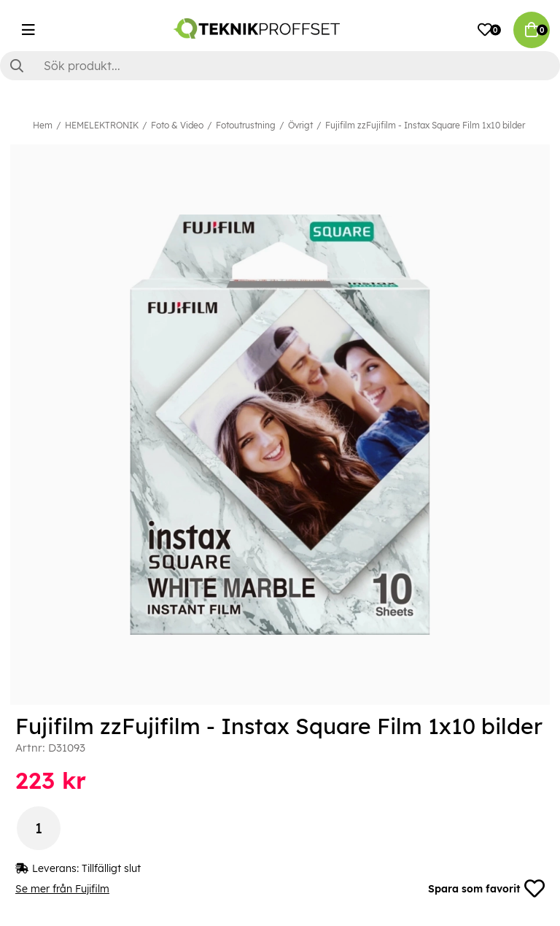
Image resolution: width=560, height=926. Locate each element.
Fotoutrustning (246, 125)
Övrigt (300, 125)
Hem (43, 125)
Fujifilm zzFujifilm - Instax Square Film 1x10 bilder (425, 125)
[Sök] (280, 66)
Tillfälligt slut (111, 868)
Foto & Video (177, 125)
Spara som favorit (486, 889)
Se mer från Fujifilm (62, 889)
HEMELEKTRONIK (102, 125)
